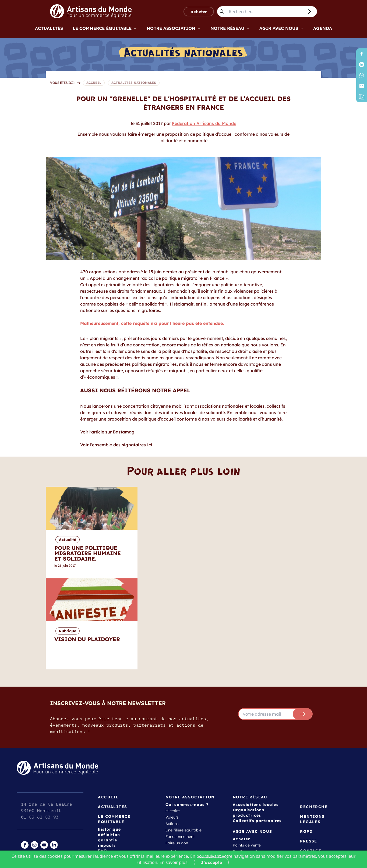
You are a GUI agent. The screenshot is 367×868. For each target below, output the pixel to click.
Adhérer (172, 780)
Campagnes (244, 816)
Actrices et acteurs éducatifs (191, 805)
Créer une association (185, 786)
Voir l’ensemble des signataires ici (116, 445)
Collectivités (176, 792)
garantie (107, 749)
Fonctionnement (180, 745)
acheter (199, 12)
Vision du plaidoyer (250, 810)
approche (241, 775)
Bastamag (124, 432)
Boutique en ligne (248, 760)
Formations (243, 788)
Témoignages (178, 773)
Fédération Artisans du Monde (204, 123)
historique (109, 738)
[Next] (331, 532)
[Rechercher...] (265, 12)
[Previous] (36, 532)
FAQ (102, 759)
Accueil (108, 706)
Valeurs (172, 726)
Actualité (159, 540)
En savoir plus (174, 862)
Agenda (323, 28)
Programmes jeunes (251, 795)
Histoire (173, 719)
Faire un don (177, 752)
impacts (107, 754)
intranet (29, 785)
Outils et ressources (250, 782)
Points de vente (247, 754)
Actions (172, 732)
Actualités (49, 28)
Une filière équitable (183, 739)
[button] (362, 97)
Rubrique (255, 540)
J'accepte (211, 862)
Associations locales (256, 713)
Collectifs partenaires (257, 729)
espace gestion (37, 791)
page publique (36, 798)
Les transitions (246, 823)
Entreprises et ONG (183, 799)
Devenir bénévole (181, 767)
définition (109, 743)
